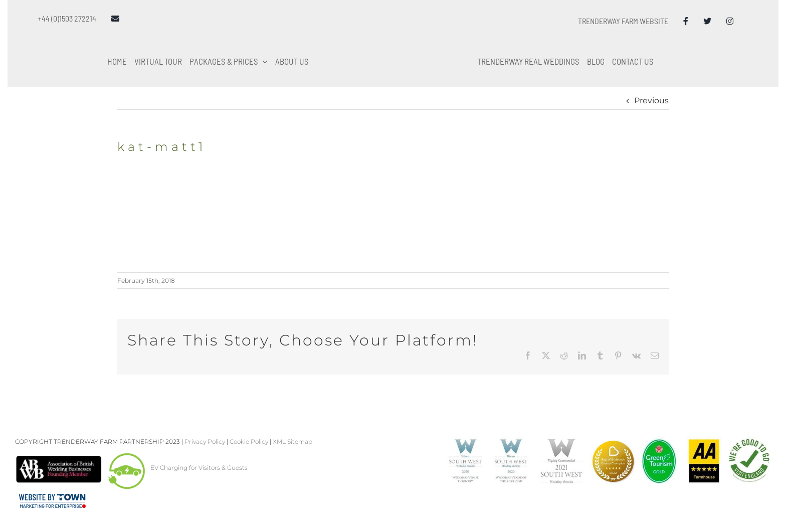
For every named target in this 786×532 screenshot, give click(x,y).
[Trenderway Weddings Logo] (393, 23)
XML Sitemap (292, 441)
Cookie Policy (249, 441)
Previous (651, 101)
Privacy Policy (205, 441)
